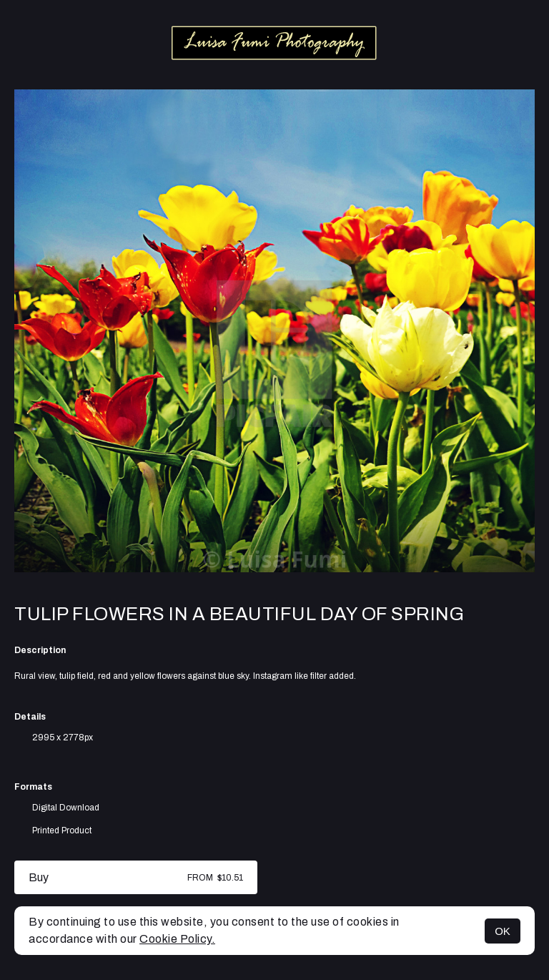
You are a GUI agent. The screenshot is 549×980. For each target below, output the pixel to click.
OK (503, 931)
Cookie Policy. (177, 939)
